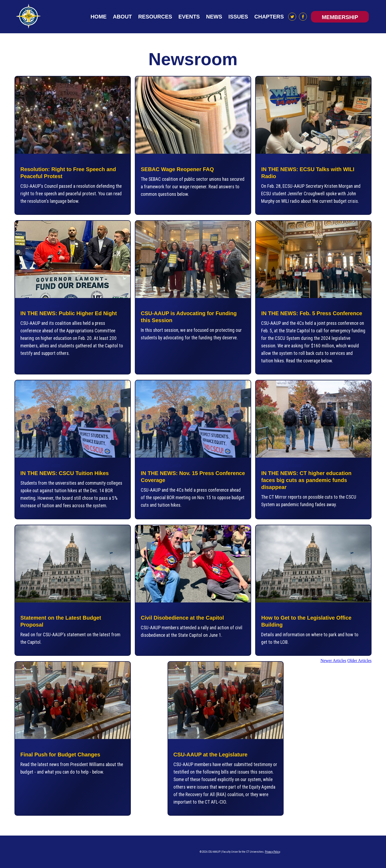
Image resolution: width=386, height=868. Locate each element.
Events (189, 17)
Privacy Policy (272, 852)
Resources (155, 17)
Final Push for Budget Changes (60, 755)
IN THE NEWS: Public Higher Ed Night (69, 313)
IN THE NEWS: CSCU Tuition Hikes (65, 473)
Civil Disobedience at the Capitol (182, 618)
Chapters (269, 17)
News (214, 17)
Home (99, 17)
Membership (340, 17)
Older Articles (359, 661)
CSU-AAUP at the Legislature (210, 755)
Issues (238, 17)
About (122, 17)
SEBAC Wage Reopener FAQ (177, 169)
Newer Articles (333, 661)
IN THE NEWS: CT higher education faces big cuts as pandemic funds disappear (306, 480)
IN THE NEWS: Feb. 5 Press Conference (312, 313)
